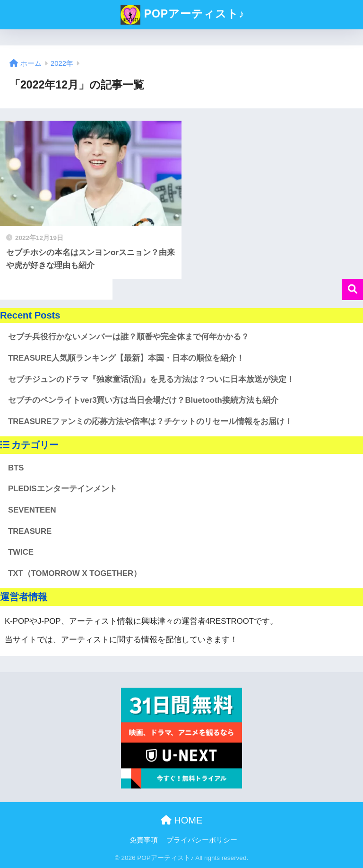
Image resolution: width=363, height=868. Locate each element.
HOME (182, 820)
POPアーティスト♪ (182, 15)
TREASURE (30, 531)
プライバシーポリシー (202, 840)
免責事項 (144, 840)
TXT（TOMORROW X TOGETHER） (75, 573)
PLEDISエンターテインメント (63, 489)
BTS (16, 468)
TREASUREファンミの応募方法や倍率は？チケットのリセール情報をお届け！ (150, 421)
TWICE (21, 552)
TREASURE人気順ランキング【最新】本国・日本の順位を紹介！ (126, 358)
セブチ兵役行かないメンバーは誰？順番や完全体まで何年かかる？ (129, 337)
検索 (352, 289)
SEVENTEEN (32, 510)
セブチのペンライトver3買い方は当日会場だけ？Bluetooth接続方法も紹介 (143, 400)
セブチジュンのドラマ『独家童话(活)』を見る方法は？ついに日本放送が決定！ (151, 379)
